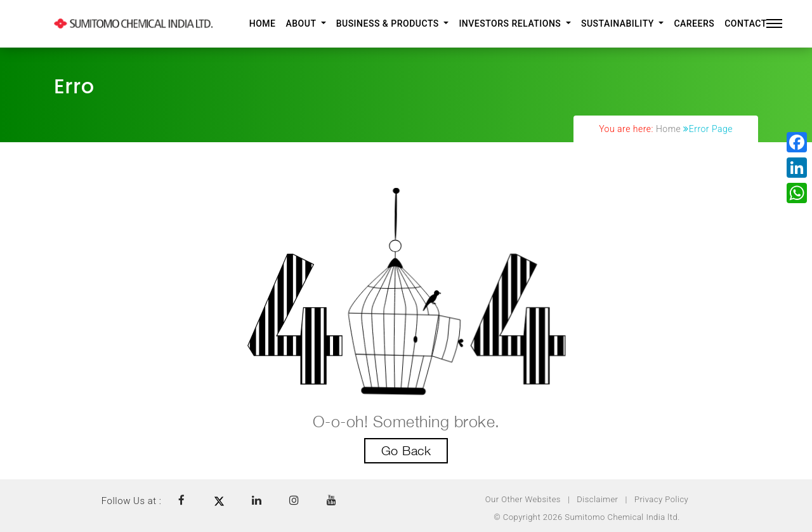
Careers (694, 23)
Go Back (406, 451)
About (302, 23)
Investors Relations (511, 23)
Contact (746, 23)
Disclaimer (597, 499)
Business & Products (389, 23)
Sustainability (619, 23)
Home (263, 23)
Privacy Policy (661, 499)
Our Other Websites (523, 499)
